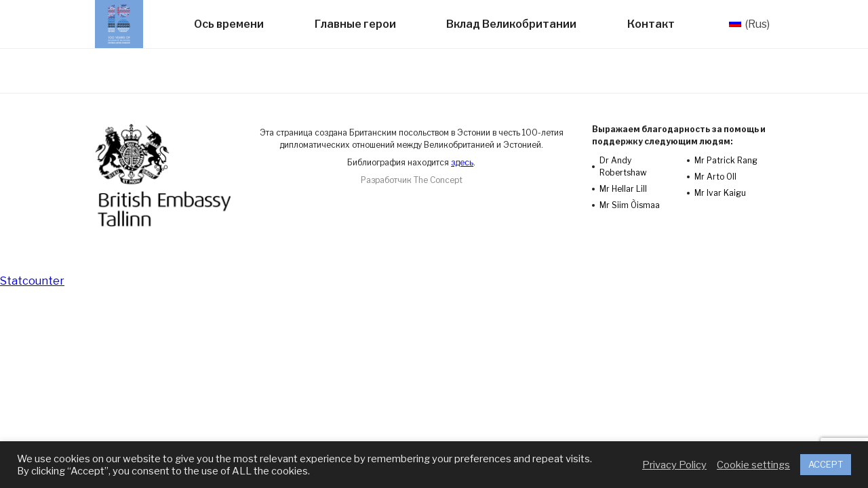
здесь (462, 162)
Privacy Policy (674, 465)
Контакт (651, 24)
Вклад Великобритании (511, 24)
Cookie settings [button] (753, 465)
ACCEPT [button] (826, 464)
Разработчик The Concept (412, 180)
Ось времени (229, 24)
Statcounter (32, 281)
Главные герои (355, 24)
